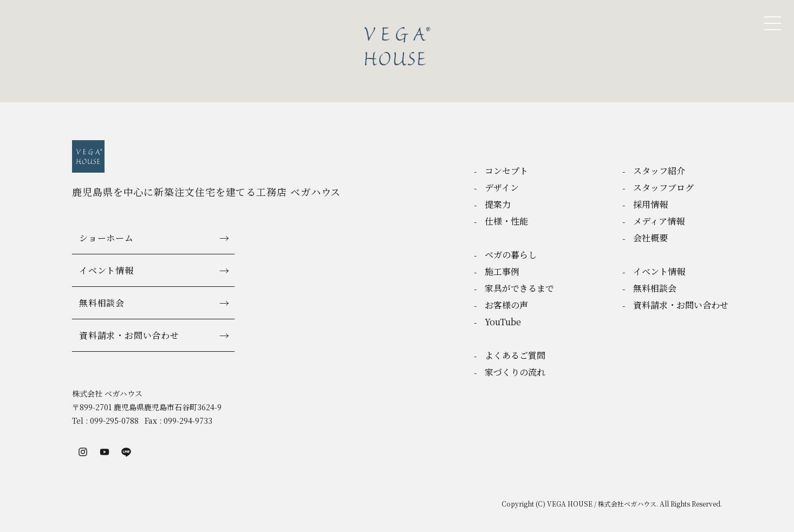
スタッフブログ (663, 188)
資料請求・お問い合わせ (129, 335)
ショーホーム (106, 238)
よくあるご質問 (515, 355)
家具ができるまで (519, 288)
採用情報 (650, 204)
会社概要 (650, 238)
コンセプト (506, 171)
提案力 (498, 204)
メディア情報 (659, 221)
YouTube (503, 322)
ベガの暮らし (511, 255)
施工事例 (502, 271)
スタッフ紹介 (659, 171)
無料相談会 (102, 303)
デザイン (502, 188)
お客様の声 (506, 305)
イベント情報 (106, 270)
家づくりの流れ (515, 372)
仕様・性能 (506, 221)
